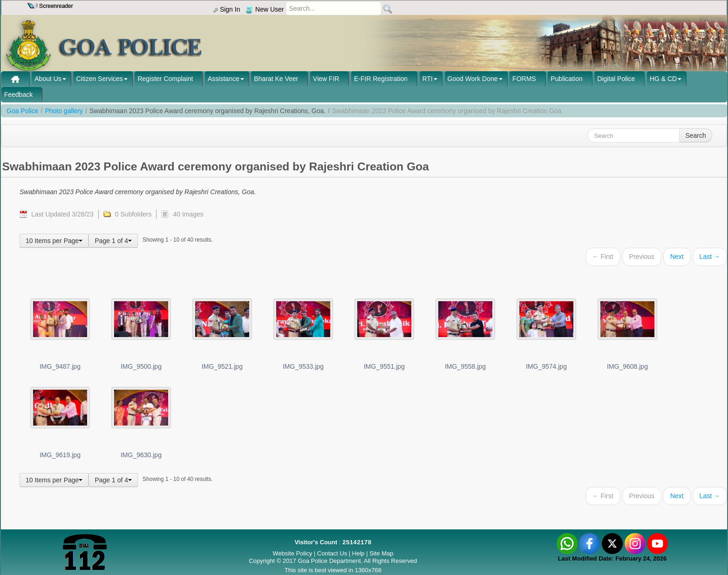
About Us (48, 79)
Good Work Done (473, 79)
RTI (428, 79)
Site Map (381, 553)
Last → (710, 257)
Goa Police (22, 111)
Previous (642, 257)
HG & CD (663, 79)
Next (677, 257)
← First (603, 257)
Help (359, 553)
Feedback (18, 95)
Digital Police (616, 79)
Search (695, 135)
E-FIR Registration (381, 79)
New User (265, 9)
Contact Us (332, 553)
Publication (567, 79)
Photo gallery (64, 111)
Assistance (224, 79)
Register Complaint (165, 79)
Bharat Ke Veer (276, 79)
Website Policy (292, 553)
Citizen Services (99, 79)
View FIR (326, 79)
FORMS (524, 79)
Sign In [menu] (227, 9)
